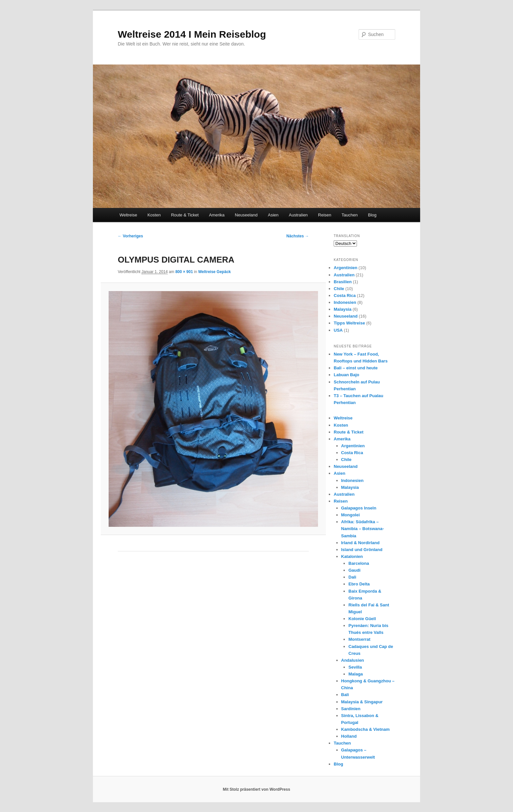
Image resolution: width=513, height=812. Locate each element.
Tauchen (350, 215)
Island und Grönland (362, 550)
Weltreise (128, 215)
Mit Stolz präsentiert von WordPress (256, 789)
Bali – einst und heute (356, 368)
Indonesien (345, 302)
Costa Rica (345, 295)
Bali (345, 695)
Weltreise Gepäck (215, 272)
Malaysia (343, 309)
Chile (339, 289)
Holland (349, 736)
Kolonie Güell (362, 619)
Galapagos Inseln (359, 508)
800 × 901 (184, 272)
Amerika (217, 215)
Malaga (356, 674)
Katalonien (352, 556)
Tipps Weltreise (349, 323)
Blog (372, 215)
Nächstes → (298, 236)
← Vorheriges (130, 236)
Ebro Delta (359, 584)
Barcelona (359, 563)
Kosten (154, 215)
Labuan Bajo (346, 375)
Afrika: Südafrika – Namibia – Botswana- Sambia (363, 529)
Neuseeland (246, 215)
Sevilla (355, 667)
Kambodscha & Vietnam (366, 729)
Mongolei (351, 515)
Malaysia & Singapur (362, 702)
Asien (273, 215)
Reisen (325, 215)
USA (338, 330)
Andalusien (353, 660)
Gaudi (354, 570)
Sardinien (351, 709)
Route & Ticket (185, 215)
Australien (298, 215)
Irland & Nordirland (361, 543)
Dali (352, 577)
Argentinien (345, 268)
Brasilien (343, 282)
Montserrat (359, 639)
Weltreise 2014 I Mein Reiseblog (192, 34)
